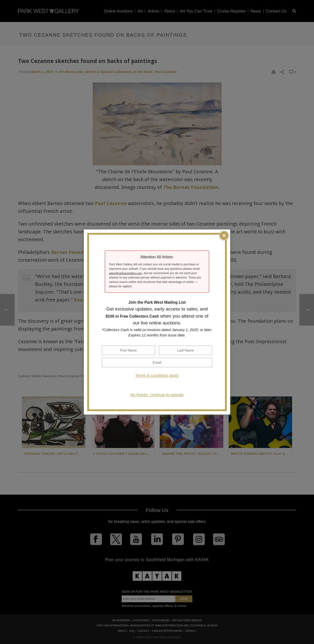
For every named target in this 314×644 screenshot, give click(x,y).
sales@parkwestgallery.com (126, 273)
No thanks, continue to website (157, 395)
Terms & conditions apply (157, 376)
